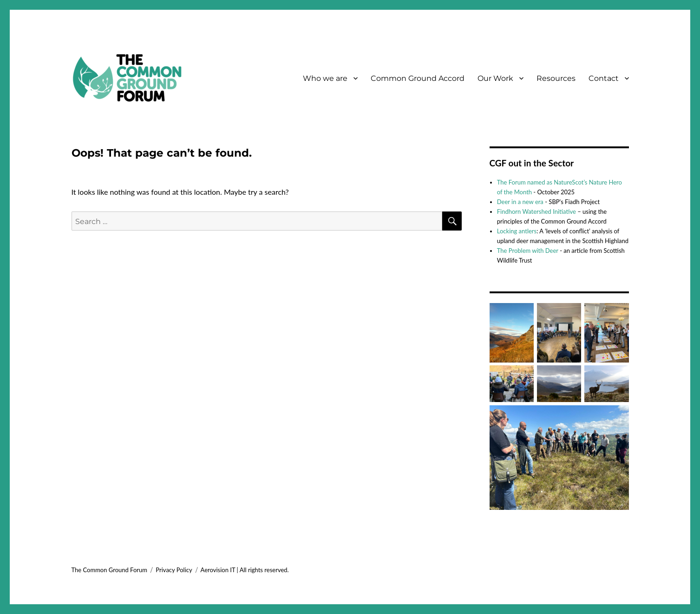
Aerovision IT (218, 570)
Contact (604, 78)
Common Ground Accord (418, 78)
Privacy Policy (174, 570)
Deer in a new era (520, 202)
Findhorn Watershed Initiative (536, 211)
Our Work (495, 78)
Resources (556, 78)
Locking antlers (517, 231)
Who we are (325, 78)
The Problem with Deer (528, 251)
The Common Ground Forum (109, 570)
